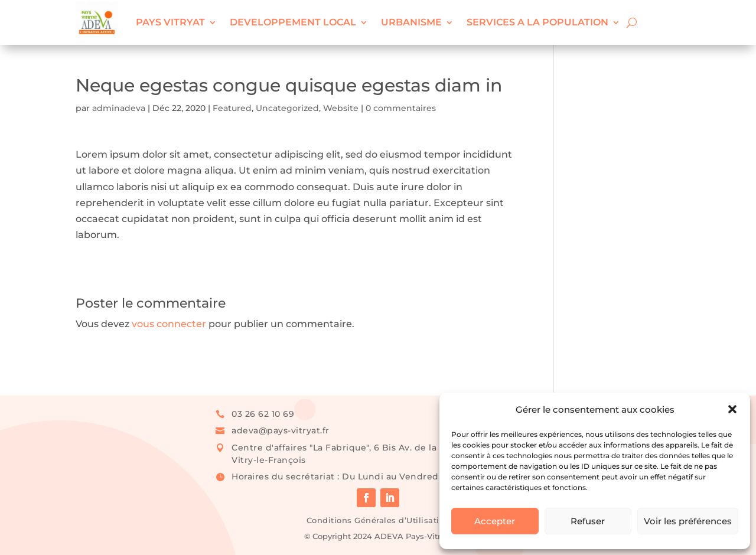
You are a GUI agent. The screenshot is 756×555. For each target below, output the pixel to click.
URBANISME (411, 22)
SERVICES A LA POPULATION (537, 22)
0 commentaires (401, 108)
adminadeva (119, 108)
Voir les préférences (688, 521)
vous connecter (169, 324)
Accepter (495, 521)
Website (341, 108)
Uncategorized (287, 108)
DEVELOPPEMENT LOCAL (293, 22)
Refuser (588, 521)
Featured (232, 108)
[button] (732, 409)
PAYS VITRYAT (170, 22)
